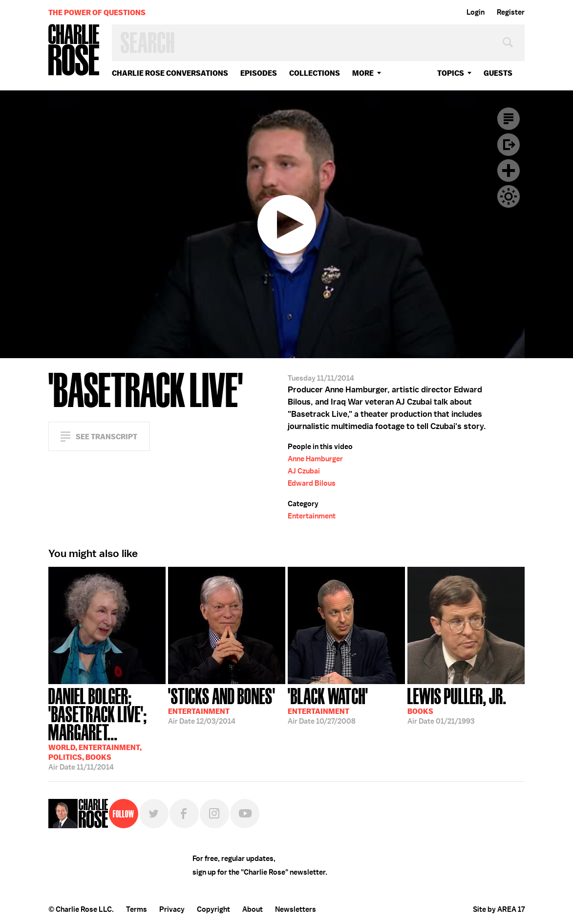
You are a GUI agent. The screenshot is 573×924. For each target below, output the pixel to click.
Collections (315, 73)
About (253, 909)
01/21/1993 (457, 705)
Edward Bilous (312, 483)
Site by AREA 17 (499, 909)
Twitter (154, 814)
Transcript (509, 119)
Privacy (172, 909)
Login (476, 12)
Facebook (184, 814)
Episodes (259, 73)
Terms (137, 909)
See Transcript (106, 437)
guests (498, 73)
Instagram (214, 814)
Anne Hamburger (315, 459)
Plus (509, 171)
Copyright (213, 909)
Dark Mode (509, 196)
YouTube (245, 814)
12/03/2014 (222, 705)
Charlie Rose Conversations (170, 73)
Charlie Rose (74, 51)
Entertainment (312, 516)
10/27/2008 (328, 705)
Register (511, 12)
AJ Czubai (304, 471)
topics (451, 73)
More (363, 73)
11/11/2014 (107, 728)
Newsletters (296, 909)
